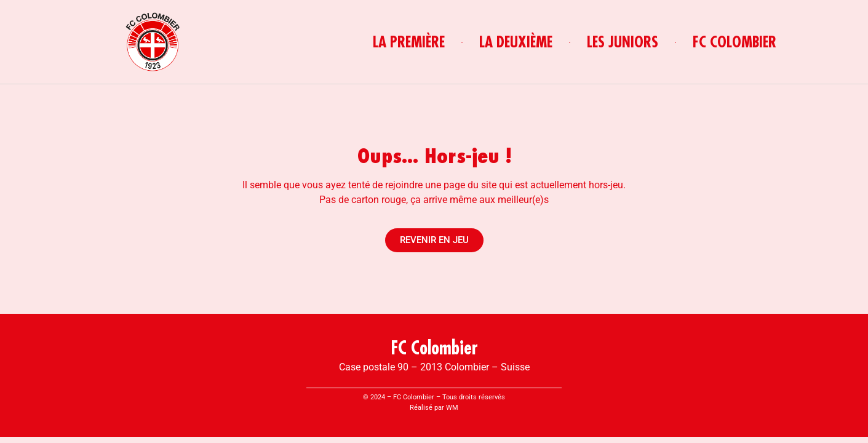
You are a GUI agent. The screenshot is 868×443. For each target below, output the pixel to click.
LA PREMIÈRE (409, 42)
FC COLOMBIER (735, 42)
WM (452, 408)
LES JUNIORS (623, 42)
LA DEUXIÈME (516, 42)
